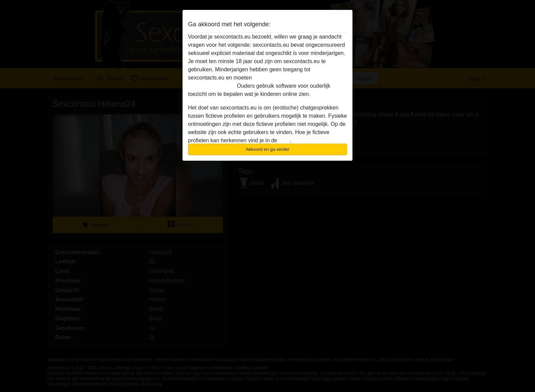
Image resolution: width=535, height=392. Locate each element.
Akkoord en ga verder (267, 149)
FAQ (284, 140)
